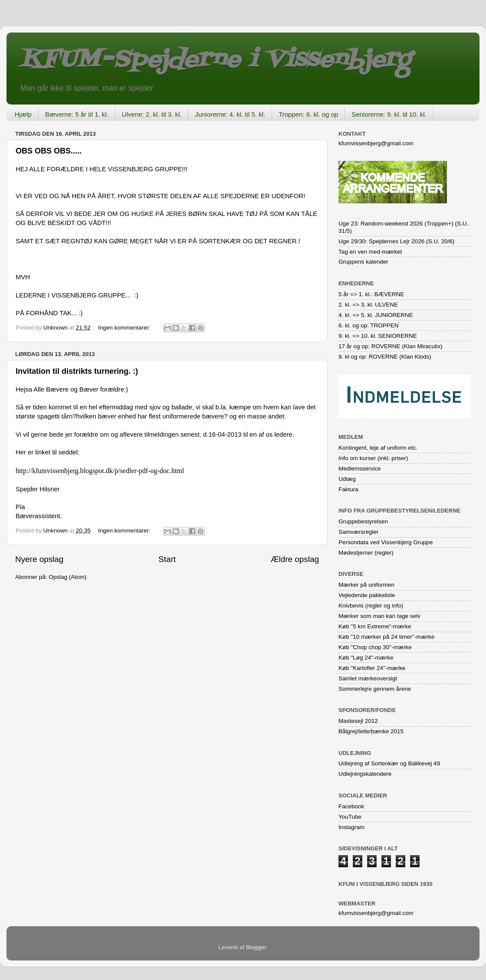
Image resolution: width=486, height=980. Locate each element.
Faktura (348, 489)
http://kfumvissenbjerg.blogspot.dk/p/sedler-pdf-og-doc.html (100, 471)
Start (167, 559)
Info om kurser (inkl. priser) (373, 458)
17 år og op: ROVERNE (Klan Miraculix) (390, 346)
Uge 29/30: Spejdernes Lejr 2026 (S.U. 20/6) (396, 241)
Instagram (351, 827)
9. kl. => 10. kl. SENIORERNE (378, 336)
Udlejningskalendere (365, 774)
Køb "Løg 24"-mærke (366, 658)
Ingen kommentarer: (125, 328)
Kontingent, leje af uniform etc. (378, 448)
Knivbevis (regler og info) (371, 606)
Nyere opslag (39, 559)
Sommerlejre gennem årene (375, 689)
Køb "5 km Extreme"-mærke (375, 626)
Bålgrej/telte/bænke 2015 (371, 731)
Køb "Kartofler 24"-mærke (372, 668)
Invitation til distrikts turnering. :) (77, 371)
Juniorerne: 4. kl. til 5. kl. (230, 114)
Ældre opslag (295, 559)
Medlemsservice (360, 469)
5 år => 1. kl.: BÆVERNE (371, 294)
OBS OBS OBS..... (49, 151)
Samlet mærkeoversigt (368, 678)
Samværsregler (358, 532)
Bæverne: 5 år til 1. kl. (77, 114)
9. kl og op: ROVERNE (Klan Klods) (385, 357)
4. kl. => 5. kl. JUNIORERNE (376, 315)
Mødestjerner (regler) (366, 553)
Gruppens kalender (363, 262)
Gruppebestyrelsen (363, 521)
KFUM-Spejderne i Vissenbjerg (215, 60)
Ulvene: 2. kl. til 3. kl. (152, 114)
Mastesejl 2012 (358, 721)
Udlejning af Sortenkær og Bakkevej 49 (389, 763)
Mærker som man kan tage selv (379, 616)
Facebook (351, 806)
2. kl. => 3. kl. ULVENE (368, 305)
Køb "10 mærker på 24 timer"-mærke (386, 637)
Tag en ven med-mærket (370, 252)
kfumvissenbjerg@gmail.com (376, 143)
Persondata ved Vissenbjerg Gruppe (386, 542)
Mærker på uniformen (366, 585)
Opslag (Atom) (67, 577)
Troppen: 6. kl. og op (308, 114)
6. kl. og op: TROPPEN (369, 325)
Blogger (256, 947)
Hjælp (23, 114)
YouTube (350, 817)
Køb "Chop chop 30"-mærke (375, 647)
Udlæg (347, 479)
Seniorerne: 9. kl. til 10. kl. (389, 114)
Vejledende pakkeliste (367, 595)
